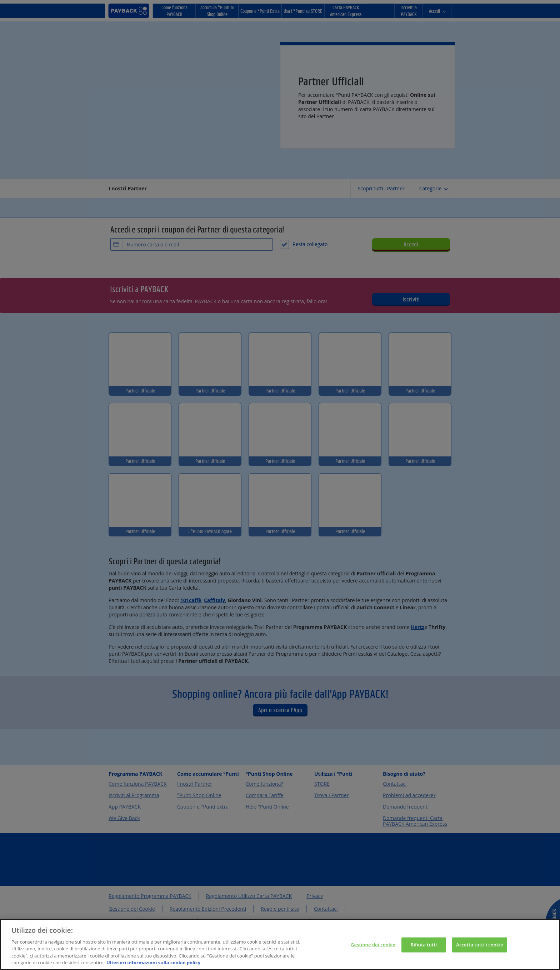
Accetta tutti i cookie (480, 949)
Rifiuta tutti (424, 949)
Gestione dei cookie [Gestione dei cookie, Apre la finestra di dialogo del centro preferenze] (373, 949)
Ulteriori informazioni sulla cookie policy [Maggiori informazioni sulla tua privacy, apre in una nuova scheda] (153, 966)
